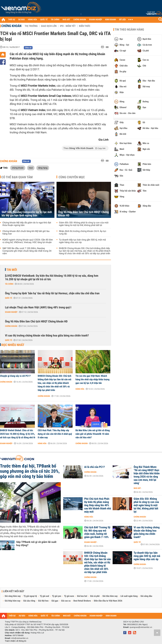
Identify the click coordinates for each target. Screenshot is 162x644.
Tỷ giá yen (57, 596)
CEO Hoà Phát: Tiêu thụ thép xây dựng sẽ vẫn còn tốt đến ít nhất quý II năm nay (55, 434)
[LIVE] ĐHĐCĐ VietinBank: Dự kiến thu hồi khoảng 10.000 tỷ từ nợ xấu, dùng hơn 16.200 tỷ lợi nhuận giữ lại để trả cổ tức (52, 278)
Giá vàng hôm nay (13, 596)
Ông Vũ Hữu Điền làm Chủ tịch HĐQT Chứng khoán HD (84, 214)
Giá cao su (66, 601)
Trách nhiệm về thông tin (16, 641)
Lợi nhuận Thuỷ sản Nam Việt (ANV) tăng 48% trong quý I (38, 307)
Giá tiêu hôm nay (110, 596)
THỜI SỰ (12, 20)
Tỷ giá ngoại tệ (30, 596)
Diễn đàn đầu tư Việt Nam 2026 (108, 601)
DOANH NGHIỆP (95, 20)
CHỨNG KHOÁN (80, 20)
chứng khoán (18, 168)
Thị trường (31, 26)
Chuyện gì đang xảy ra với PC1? (15, 376)
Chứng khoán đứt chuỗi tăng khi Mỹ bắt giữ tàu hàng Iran (26, 233)
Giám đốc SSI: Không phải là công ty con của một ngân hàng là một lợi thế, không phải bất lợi (84, 224)
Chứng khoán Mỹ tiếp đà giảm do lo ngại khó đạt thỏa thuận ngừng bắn (27, 224)
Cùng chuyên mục (72, 177)
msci (31, 168)
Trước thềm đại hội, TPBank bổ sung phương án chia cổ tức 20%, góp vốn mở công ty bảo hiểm (30, 471)
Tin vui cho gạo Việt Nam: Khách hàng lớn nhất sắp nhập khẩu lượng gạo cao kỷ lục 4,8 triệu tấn (92, 379)
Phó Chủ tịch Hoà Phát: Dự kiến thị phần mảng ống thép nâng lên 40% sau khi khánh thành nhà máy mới (98, 505)
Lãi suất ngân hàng (129, 596)
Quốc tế (9, 298)
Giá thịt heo (43, 601)
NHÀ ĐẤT (66, 20)
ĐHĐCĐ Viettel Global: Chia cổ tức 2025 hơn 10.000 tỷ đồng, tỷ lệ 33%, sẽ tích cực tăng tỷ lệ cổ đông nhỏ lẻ (18, 434)
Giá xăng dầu (146, 596)
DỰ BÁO (22, 20)
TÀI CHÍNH (55, 20)
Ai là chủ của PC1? (95, 467)
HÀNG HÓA (33, 20)
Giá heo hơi (82, 596)
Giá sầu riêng (29, 601)
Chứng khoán (11, 26)
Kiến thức (85, 26)
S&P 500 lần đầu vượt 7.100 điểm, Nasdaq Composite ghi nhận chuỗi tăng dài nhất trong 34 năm (27, 251)
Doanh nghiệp (11, 312)
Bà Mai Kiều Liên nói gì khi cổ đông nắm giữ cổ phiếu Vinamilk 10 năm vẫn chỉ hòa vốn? (93, 434)
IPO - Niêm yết (68, 26)
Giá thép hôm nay (13, 601)
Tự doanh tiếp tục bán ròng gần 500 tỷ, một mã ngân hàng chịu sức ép (82, 241)
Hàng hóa (80, 389)
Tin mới (12, 270)
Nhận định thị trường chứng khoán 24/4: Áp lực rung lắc (83, 233)
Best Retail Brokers (82, 601)
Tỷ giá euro (69, 596)
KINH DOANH (111, 20)
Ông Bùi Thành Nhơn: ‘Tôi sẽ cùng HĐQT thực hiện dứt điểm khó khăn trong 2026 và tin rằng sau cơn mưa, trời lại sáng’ (147, 475)
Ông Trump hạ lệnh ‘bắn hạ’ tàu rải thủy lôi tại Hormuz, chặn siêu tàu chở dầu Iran (52, 293)
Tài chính (9, 284)
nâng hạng (43, 168)
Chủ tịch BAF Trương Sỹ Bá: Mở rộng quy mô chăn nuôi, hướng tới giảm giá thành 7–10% (97, 532)
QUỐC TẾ (44, 20)
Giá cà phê (95, 596)
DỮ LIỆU (122, 20)
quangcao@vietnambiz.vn (141, 627)
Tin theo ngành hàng (129, 30)
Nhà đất (137, 488)
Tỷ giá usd (44, 596)
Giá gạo (55, 601)
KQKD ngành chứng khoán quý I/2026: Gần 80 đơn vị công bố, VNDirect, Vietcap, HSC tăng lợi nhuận (28, 241)
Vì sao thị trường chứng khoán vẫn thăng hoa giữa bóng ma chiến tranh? (47, 336)
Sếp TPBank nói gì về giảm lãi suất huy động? (36, 544)
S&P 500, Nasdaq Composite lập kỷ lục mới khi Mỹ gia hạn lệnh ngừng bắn (27, 214)
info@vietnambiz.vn (20, 638)
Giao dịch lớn (49, 26)
